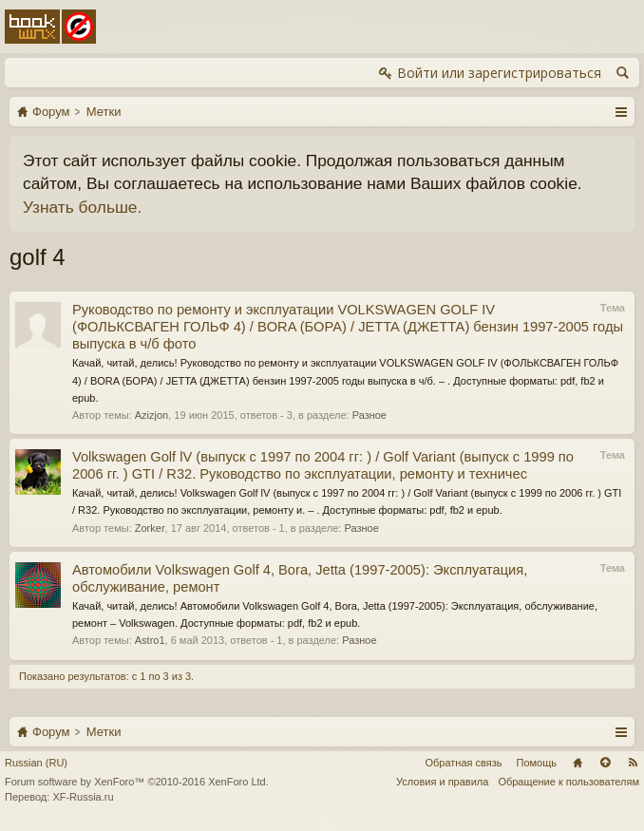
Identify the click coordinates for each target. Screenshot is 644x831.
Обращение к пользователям (568, 782)
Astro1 (150, 640)
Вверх (605, 763)
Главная (578, 763)
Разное (369, 415)
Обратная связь (463, 763)
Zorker (150, 528)
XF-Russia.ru (83, 797)
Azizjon (152, 415)
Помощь (537, 763)
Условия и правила (442, 782)
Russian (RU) (36, 763)
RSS (633, 763)
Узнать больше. (82, 207)
